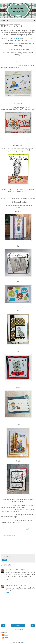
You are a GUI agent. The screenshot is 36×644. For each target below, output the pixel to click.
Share (4, 560)
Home (18, 626)
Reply (7, 579)
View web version (18, 629)
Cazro (6, 635)
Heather (8, 585)
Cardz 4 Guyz (14, 38)
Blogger (22, 642)
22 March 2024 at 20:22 (19, 585)
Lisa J (8, 570)
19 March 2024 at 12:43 (17, 570)
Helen (6, 638)
